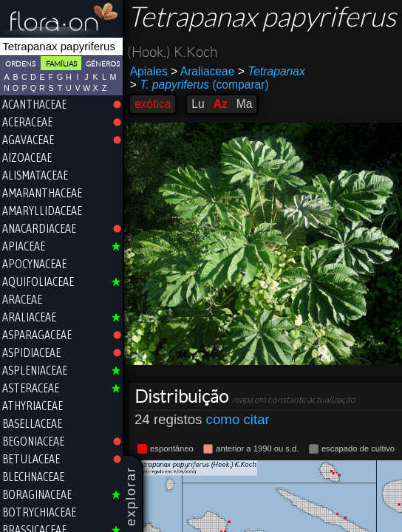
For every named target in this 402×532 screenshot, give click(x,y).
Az (221, 104)
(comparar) (200, 85)
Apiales (149, 71)
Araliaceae (202, 71)
